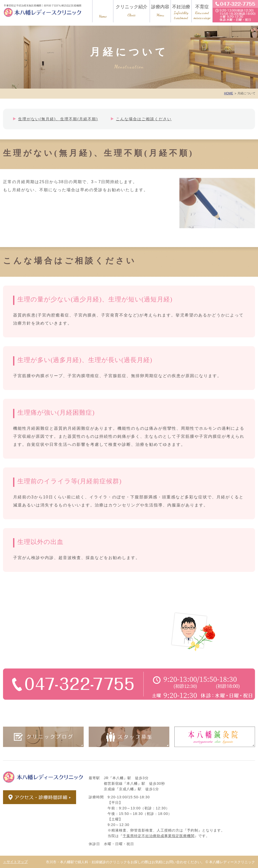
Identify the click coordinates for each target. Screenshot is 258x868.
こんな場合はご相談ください (144, 119)
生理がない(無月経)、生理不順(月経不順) (58, 119)
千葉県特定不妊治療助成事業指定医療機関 (159, 836)
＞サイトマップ (15, 862)
